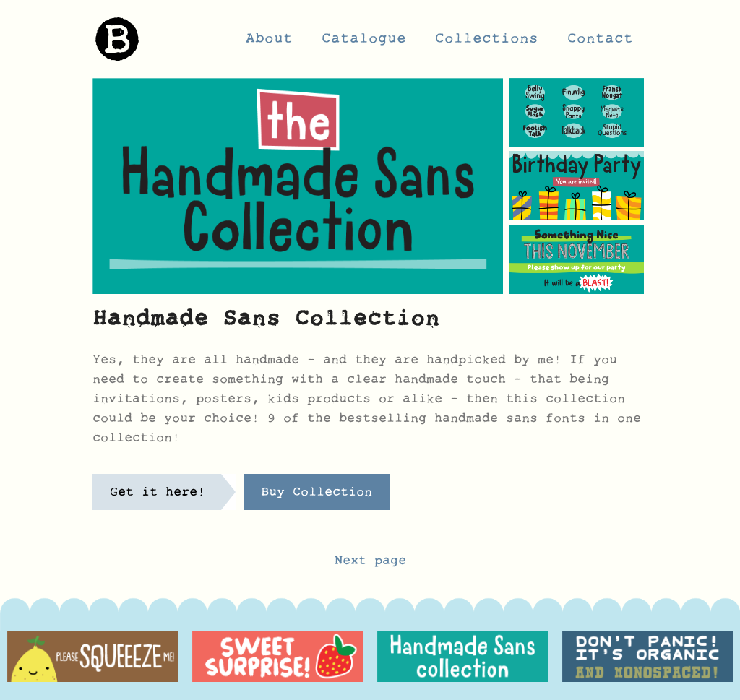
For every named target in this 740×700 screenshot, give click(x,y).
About (269, 43)
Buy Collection (317, 496)
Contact (600, 43)
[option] (92, 656)
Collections (487, 43)
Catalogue (364, 43)
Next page (370, 564)
